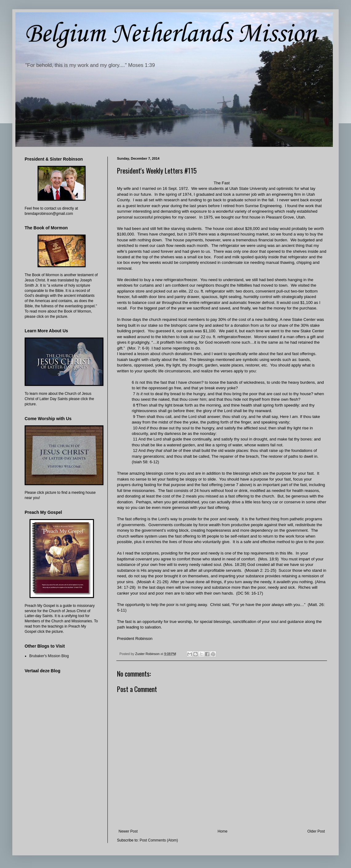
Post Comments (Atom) (159, 840)
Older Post (316, 831)
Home (223, 831)
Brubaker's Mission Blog (49, 656)
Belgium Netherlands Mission (171, 34)
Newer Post (128, 831)
